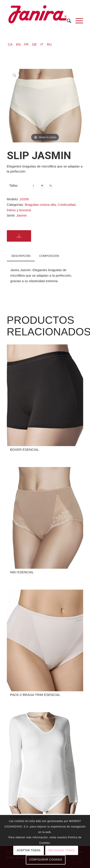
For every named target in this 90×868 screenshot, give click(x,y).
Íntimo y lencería (19, 210)
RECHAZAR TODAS (62, 850)
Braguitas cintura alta (40, 205)
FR (26, 44)
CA (10, 44)
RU (49, 44)
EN (18, 44)
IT (42, 44)
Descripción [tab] (21, 256)
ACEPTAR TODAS (29, 850)
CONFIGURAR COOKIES (46, 860)
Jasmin (22, 215)
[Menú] (77, 21)
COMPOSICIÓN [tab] (49, 256)
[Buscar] (67, 21)
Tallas (13, 185)
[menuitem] (67, 21)
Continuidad (67, 205)
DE (35, 44)
